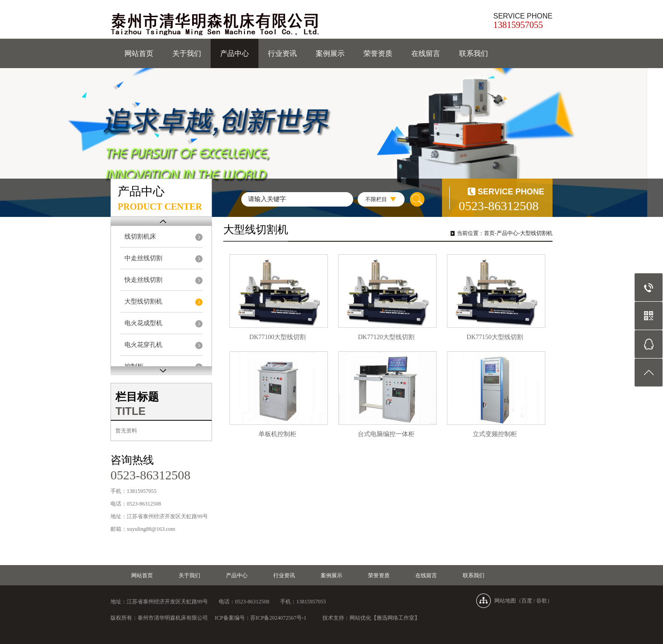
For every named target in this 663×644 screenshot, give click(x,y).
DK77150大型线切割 (495, 337)
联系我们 (474, 53)
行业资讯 (282, 53)
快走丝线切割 (143, 280)
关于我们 (187, 53)
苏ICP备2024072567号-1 (279, 618)
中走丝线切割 (143, 258)
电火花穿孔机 (143, 345)
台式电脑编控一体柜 (386, 434)
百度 (527, 601)
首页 (489, 233)
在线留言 (426, 53)
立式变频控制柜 (495, 434)
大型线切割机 (143, 301)
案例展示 (330, 53)
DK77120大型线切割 (386, 337)
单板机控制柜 (277, 434)
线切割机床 (140, 237)
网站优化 (360, 618)
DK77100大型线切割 (278, 337)
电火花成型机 (143, 323)
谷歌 (542, 601)
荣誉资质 (378, 53)
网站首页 (139, 53)
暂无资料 (126, 431)
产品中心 (235, 53)
